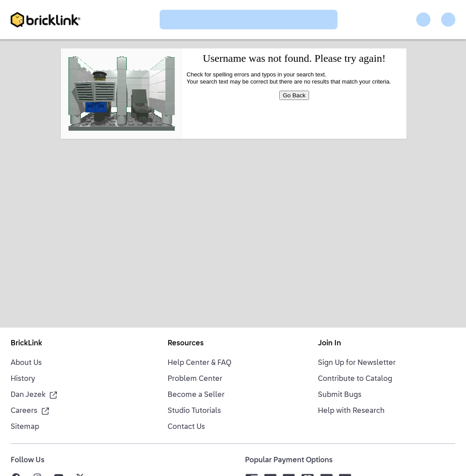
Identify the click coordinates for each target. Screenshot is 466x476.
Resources (186, 344)
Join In (329, 344)
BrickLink (26, 344)
